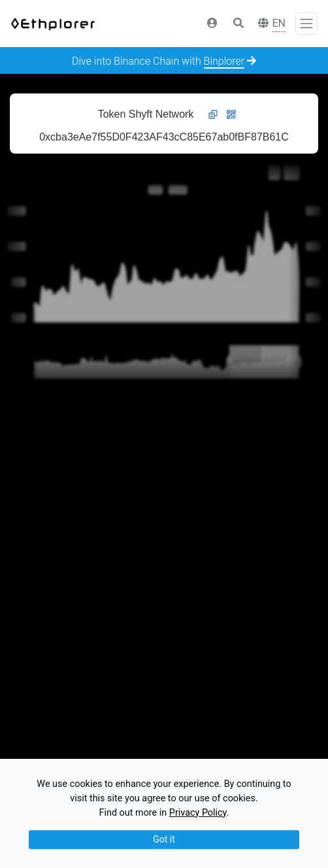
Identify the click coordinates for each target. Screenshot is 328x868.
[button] (212, 24)
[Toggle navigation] (306, 24)
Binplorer (224, 61)
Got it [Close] (164, 839)
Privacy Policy (198, 813)
